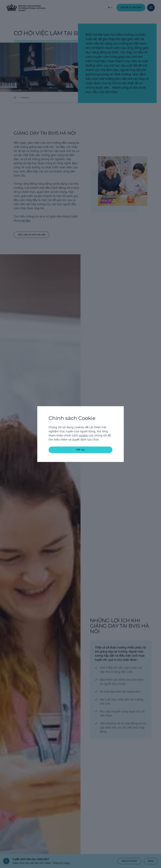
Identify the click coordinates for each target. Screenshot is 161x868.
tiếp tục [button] (80, 450)
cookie (83, 435)
